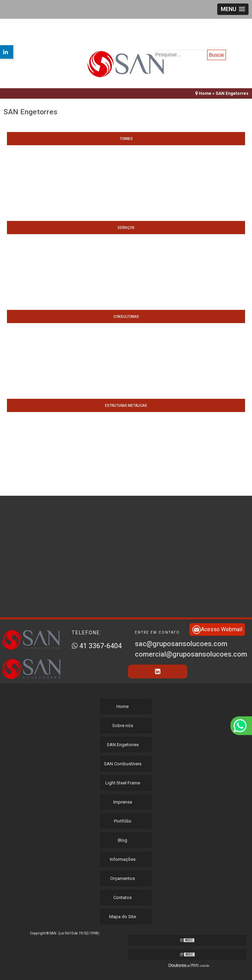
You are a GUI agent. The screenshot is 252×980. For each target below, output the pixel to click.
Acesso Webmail (217, 630)
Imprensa (123, 802)
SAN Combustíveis (123, 764)
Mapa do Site (123, 917)
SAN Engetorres (123, 745)
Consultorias (126, 317)
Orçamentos (123, 878)
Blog (123, 840)
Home (123, 706)
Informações (123, 859)
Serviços (126, 228)
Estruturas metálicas (126, 406)
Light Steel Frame (123, 783)
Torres (126, 139)
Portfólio (123, 821)
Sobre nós (123, 726)
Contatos (123, 897)
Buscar (217, 55)
